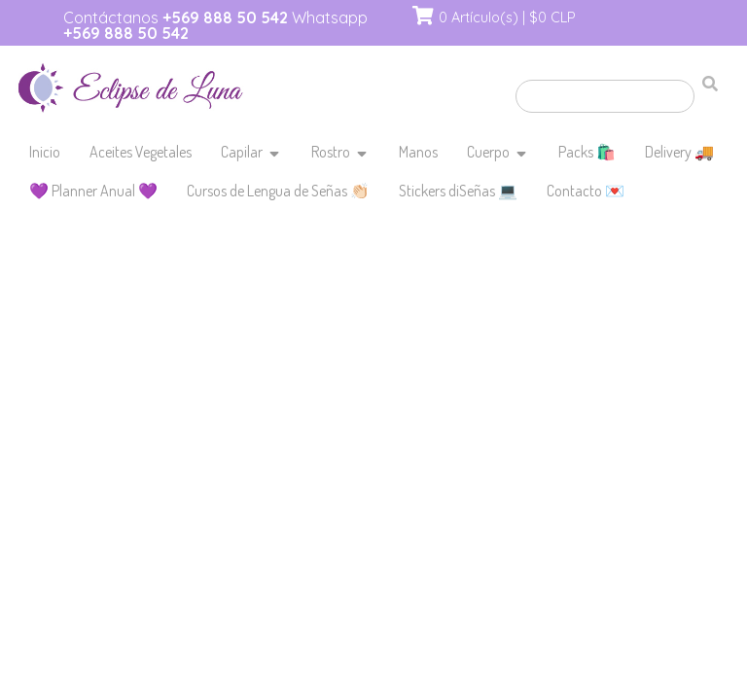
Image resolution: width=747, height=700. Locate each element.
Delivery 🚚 (679, 152)
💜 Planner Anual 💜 (93, 191)
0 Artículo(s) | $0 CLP (507, 17)
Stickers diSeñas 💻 (458, 191)
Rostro (331, 152)
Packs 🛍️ (587, 152)
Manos (418, 152)
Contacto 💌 (586, 191)
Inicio (45, 152)
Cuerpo (488, 152)
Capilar (242, 152)
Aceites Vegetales (141, 152)
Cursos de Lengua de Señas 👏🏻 (278, 191)
